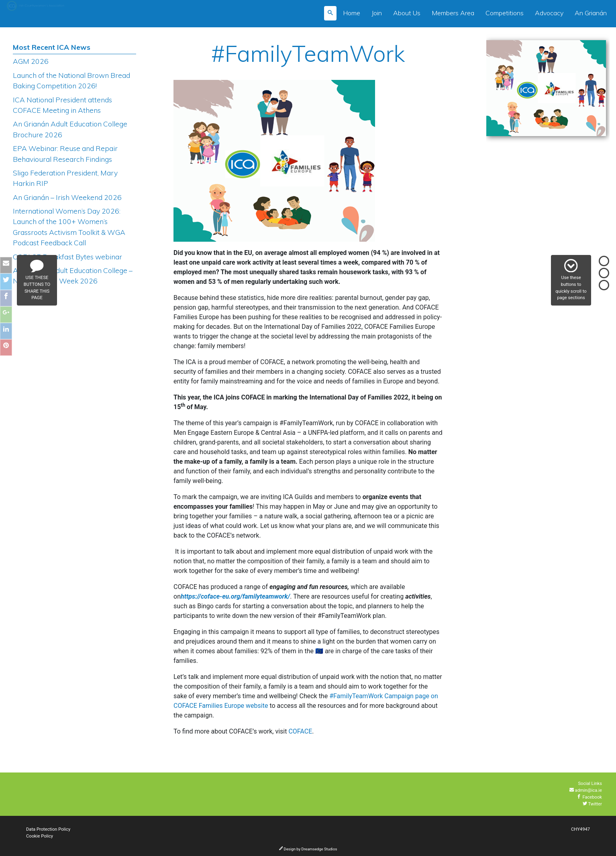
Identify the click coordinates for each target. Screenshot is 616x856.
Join (377, 13)
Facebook (589, 797)
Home (352, 13)
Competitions (505, 13)
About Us (407, 13)
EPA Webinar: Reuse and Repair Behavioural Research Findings (65, 153)
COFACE (300, 731)
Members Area (453, 13)
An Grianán (591, 13)
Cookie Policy (40, 836)
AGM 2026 (31, 61)
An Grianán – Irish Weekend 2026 (67, 197)
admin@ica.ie (586, 790)
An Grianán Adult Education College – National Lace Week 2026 (73, 275)
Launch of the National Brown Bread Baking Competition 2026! (71, 80)
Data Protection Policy (48, 829)
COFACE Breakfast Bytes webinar (67, 257)
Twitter (592, 804)
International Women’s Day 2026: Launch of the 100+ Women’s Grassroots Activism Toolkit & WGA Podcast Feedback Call (69, 227)
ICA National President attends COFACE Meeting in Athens (62, 105)
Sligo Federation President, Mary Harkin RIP (65, 178)
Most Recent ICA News (52, 47)
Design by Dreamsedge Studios (308, 849)
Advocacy (549, 13)
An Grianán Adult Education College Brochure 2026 (70, 129)
